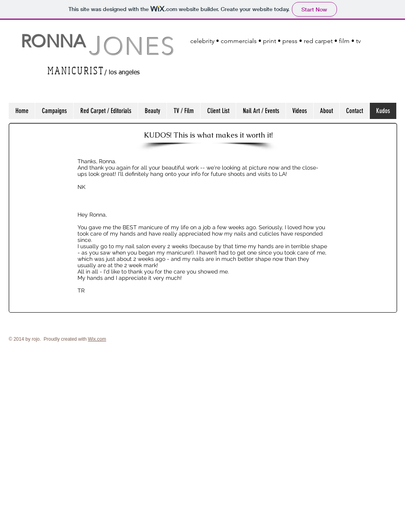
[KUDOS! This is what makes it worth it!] (208, 135)
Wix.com (97, 339)
